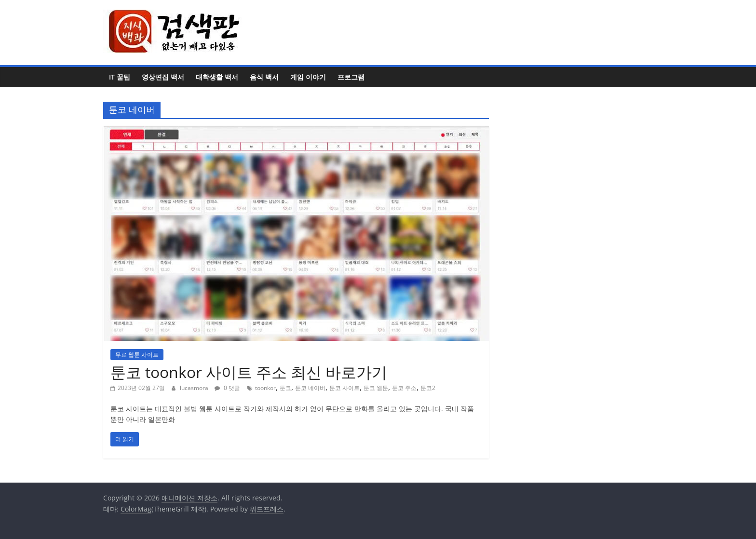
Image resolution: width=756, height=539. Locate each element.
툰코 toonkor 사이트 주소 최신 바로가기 (249, 372)
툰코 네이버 (310, 388)
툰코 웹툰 (376, 388)
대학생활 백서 (217, 77)
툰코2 (428, 388)
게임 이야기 (308, 77)
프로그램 (351, 77)
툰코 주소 (404, 388)
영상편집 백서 (163, 77)
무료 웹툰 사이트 (137, 355)
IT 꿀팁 (120, 77)
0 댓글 (227, 388)
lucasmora (195, 388)
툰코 (285, 388)
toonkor (265, 388)
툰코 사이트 (344, 388)
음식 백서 (264, 77)
